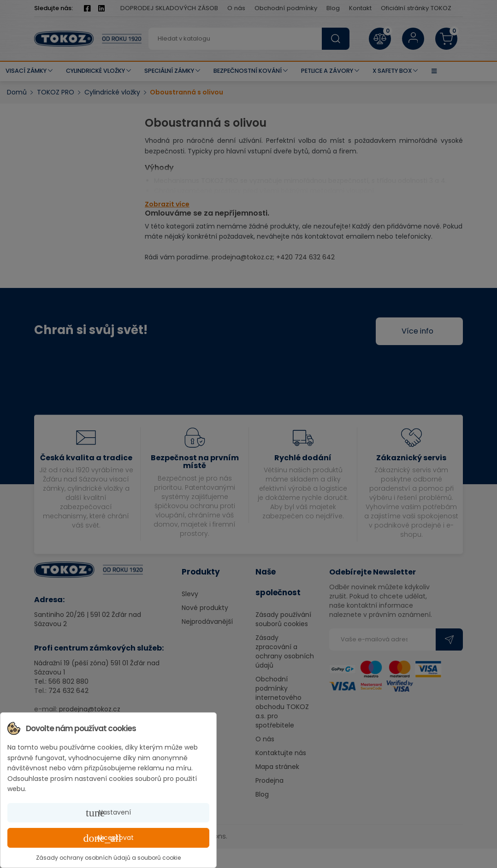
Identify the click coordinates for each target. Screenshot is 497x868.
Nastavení (108, 813)
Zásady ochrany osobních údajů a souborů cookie (108, 858)
